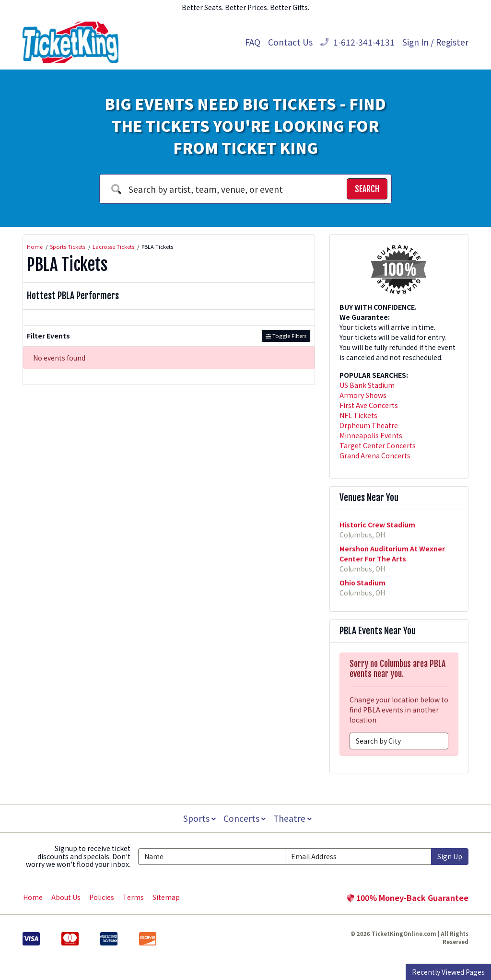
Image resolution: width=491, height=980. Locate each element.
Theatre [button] (293, 818)
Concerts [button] (245, 818)
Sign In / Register (435, 42)
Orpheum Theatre (369, 425)
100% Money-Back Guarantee (408, 898)
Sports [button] (199, 818)
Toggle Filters (286, 336)
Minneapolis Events (371, 435)
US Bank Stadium (367, 385)
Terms (133, 897)
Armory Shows (363, 395)
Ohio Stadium (362, 583)
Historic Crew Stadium (377, 525)
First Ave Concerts (369, 405)
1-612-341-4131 (357, 42)
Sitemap (166, 897)
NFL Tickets (358, 415)
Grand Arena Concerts (375, 455)
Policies (102, 897)
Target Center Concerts (378, 445)
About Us (66, 897)
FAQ (253, 42)
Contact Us (290, 42)
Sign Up (450, 856)
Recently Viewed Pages (448, 972)
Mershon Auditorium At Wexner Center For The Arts (392, 554)
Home (33, 897)
